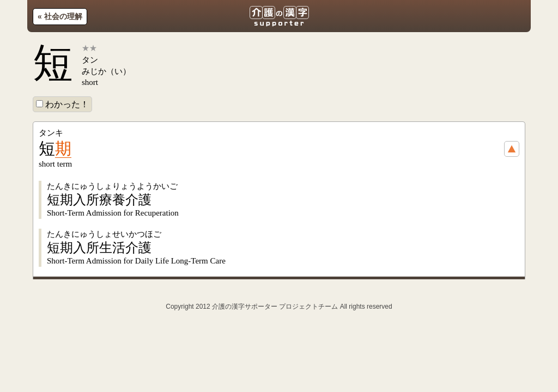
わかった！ (62, 104)
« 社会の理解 (60, 16)
